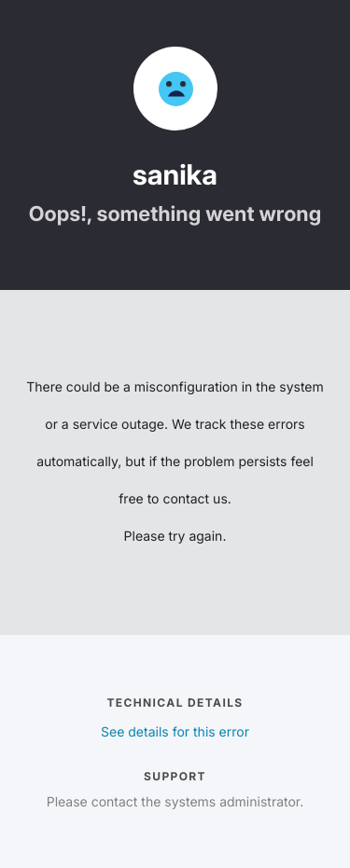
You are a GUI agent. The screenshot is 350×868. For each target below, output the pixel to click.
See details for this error (175, 732)
